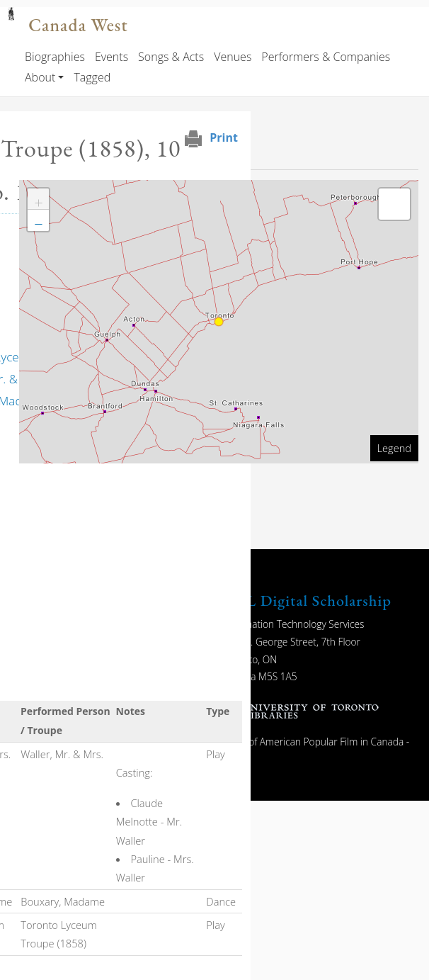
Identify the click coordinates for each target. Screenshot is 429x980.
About (40, 77)
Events (111, 57)
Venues (233, 57)
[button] (38, 199)
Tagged (92, 77)
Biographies (55, 57)
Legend (394, 448)
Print (224, 137)
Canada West (78, 25)
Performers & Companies (326, 57)
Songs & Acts (171, 57)
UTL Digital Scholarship (307, 601)
